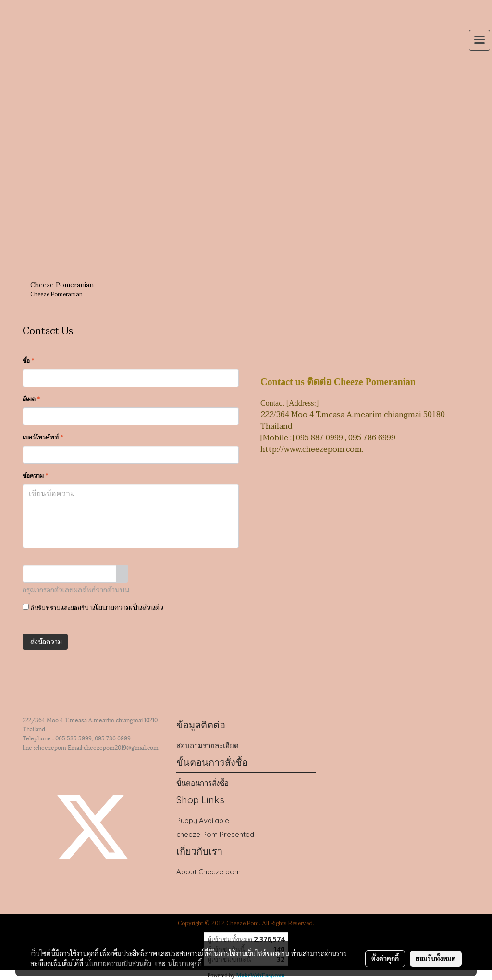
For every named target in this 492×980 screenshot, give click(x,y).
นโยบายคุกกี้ (185, 963)
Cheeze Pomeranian (62, 285)
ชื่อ (28, 361)
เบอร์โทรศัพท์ (43, 437)
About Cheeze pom (209, 872)
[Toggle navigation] (480, 40)
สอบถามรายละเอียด (208, 745)
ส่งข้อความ (45, 642)
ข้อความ (35, 476)
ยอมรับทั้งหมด (436, 958)
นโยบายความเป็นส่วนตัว (127, 608)
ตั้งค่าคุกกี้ (385, 958)
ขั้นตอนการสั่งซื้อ (203, 783)
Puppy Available (203, 820)
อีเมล (31, 399)
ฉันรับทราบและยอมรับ (93, 608)
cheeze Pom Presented (215, 834)
